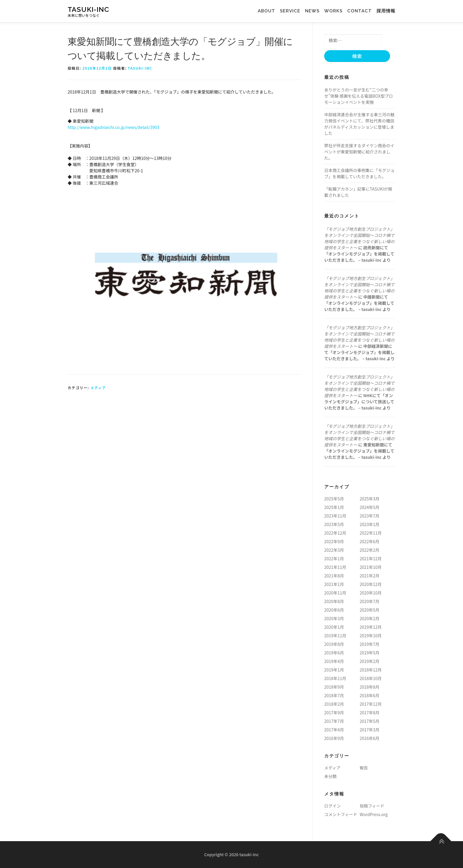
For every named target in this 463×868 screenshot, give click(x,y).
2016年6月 (370, 738)
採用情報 (386, 11)
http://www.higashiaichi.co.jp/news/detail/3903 (114, 127)
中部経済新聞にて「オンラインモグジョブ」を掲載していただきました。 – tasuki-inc (359, 352)
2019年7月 (370, 644)
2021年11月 (335, 567)
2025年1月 (334, 507)
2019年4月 (334, 661)
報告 (364, 768)
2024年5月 (370, 507)
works (331, 11)
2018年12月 (371, 670)
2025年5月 (334, 499)
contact (360, 11)
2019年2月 (370, 661)
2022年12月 (335, 533)
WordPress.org (374, 814)
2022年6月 (370, 541)
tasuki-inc (88, 9)
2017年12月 (371, 704)
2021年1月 (334, 584)
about (269, 11)
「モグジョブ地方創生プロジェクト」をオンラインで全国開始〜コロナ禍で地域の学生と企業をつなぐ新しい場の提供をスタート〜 (359, 238)
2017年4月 (334, 730)
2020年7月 (370, 601)
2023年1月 (370, 524)
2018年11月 (335, 678)
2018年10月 (371, 678)
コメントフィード (341, 814)
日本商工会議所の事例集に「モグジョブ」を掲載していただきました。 (359, 173)
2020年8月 (334, 601)
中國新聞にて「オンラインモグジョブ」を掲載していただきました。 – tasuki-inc (359, 303)
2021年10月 (371, 567)
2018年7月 (334, 695)
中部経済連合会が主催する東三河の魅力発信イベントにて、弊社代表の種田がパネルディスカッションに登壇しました (359, 124)
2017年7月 (334, 721)
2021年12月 (371, 559)
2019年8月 (334, 644)
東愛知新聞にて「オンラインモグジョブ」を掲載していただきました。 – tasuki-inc (359, 451)
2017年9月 (334, 713)
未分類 (330, 776)
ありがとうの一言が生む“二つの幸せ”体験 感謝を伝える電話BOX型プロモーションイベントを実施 (359, 96)
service (292, 11)
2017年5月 (370, 721)
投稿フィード (372, 806)
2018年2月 (334, 704)
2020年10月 (371, 593)
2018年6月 (370, 695)
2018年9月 (334, 687)
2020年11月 (335, 593)
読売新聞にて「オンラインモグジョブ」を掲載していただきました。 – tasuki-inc (359, 254)
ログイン (332, 806)
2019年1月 (334, 670)
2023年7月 (370, 516)
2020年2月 (370, 618)
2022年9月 (334, 541)
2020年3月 (334, 618)
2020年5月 (370, 610)
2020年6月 (334, 610)
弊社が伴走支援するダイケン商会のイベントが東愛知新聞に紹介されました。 (359, 152)
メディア (98, 388)
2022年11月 (371, 533)
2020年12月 (371, 584)
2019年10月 (371, 636)
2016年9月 (334, 738)
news (312, 11)
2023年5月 (334, 524)
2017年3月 (370, 730)
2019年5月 (370, 653)
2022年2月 (370, 550)
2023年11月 (335, 516)
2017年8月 (370, 713)
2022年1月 (334, 559)
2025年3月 (370, 499)
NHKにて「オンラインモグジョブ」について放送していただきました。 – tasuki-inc (359, 402)
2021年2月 (370, 576)
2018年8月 (370, 687)
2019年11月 (335, 636)
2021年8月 (334, 576)
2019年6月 (334, 653)
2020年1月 (334, 627)
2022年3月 (334, 550)
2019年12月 (371, 627)
